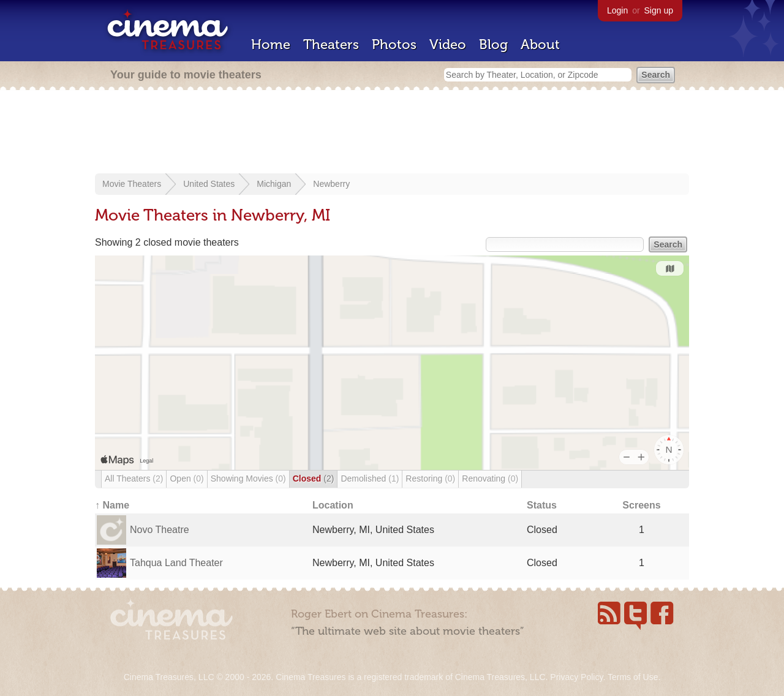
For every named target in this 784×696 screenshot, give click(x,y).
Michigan (274, 184)
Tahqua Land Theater (176, 563)
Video (448, 44)
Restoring (430, 478)
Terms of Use (633, 677)
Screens (641, 505)
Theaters (331, 44)
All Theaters (134, 478)
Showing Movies (248, 478)
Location (333, 505)
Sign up (659, 10)
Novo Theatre (160, 530)
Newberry (331, 184)
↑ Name (112, 505)
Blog (493, 44)
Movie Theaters (132, 184)
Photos (394, 44)
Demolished (370, 478)
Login (617, 10)
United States (209, 184)
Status (542, 505)
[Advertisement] (392, 133)
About (540, 44)
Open (187, 478)
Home (271, 44)
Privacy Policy (576, 677)
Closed (314, 478)
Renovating (490, 478)
